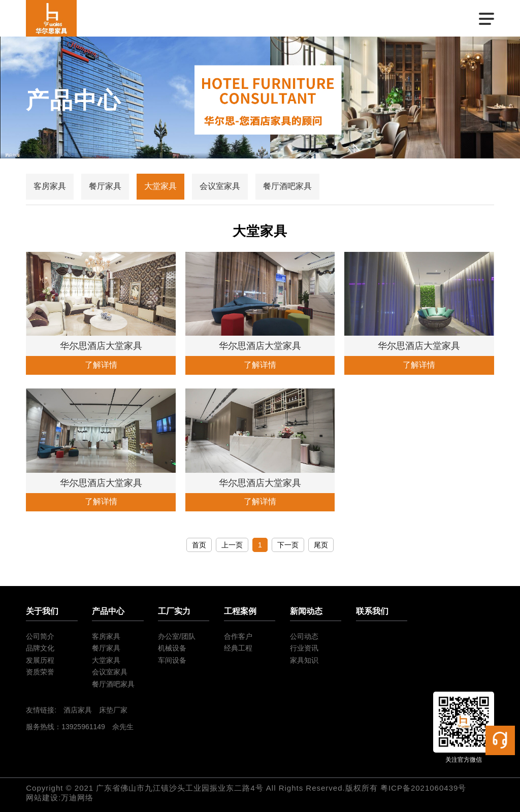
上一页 (232, 545)
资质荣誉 (40, 672)
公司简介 (40, 636)
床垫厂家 (113, 710)
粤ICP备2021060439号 (423, 788)
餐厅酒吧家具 (287, 186)
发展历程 (40, 660)
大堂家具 (160, 186)
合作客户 (238, 636)
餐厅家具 (105, 186)
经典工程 (238, 648)
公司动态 (304, 636)
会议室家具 (220, 186)
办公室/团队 (177, 636)
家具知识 (304, 660)
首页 (199, 545)
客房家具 (50, 186)
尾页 (321, 545)
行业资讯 (304, 648)
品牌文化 (40, 648)
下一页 (288, 545)
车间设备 (172, 660)
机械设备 (172, 648)
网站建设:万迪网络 (60, 798)
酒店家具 (78, 710)
